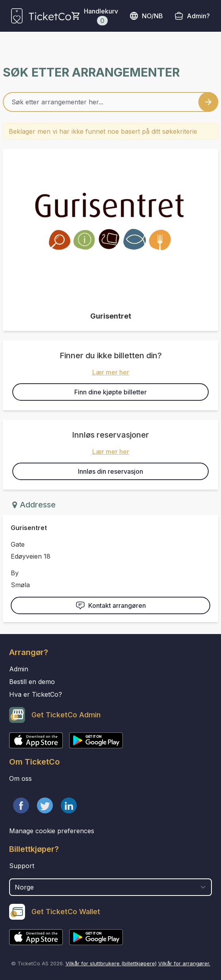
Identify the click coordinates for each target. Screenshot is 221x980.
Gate (18, 544)
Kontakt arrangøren (111, 605)
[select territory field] (111, 887)
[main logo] (41, 16)
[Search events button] (208, 102)
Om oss (20, 778)
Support (22, 866)
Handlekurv (101, 16)
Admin (19, 669)
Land (17, 874)
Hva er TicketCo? (36, 694)
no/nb (146, 16)
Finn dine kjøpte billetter (111, 392)
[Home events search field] (111, 102)
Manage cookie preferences (52, 831)
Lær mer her (111, 372)
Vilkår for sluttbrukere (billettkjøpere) (111, 963)
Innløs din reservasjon (111, 471)
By (15, 573)
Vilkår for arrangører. (184, 963)
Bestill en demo (32, 682)
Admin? (198, 16)
